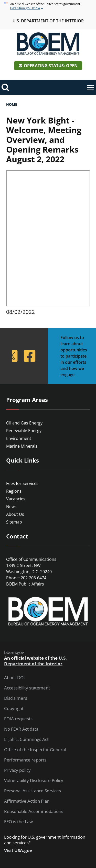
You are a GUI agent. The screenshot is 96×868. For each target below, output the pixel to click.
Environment (19, 438)
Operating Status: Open (51, 66)
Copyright (14, 708)
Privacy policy (17, 770)
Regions (14, 491)
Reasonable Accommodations (34, 811)
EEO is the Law (18, 822)
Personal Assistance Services (33, 791)
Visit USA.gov (18, 851)
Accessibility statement (27, 688)
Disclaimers (16, 698)
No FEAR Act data (21, 729)
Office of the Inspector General (35, 750)
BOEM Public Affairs (25, 584)
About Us (15, 514)
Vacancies (16, 499)
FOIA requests (18, 719)
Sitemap (14, 522)
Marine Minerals (22, 446)
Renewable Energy (24, 431)
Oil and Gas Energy (24, 423)
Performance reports (25, 760)
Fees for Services (22, 483)
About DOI (14, 678)
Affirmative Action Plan (27, 801)
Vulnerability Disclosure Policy (34, 781)
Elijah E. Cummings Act (26, 739)
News (11, 507)
